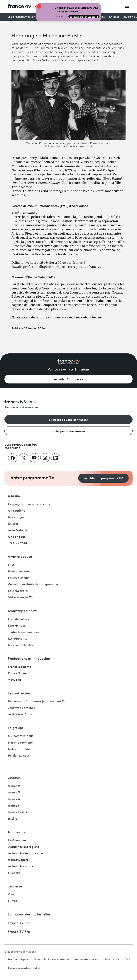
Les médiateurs (19, 578)
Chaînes (14, 778)
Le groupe (16, 727)
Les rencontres (18, 591)
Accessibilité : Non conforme (51, 959)
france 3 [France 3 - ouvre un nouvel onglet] (14, 793)
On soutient (16, 511)
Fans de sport (17, 626)
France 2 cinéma (20, 667)
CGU (127, 959)
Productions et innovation (29, 658)
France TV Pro (19, 931)
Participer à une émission (69, 431)
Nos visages (16, 517)
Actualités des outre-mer (26, 854)
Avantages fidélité (23, 611)
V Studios (15, 680)
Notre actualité (19, 749)
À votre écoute (20, 556)
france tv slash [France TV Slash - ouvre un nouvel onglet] (18, 812)
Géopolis (14, 873)
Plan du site (112, 959)
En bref (114, 17)
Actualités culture (21, 867)
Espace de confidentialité (24, 968)
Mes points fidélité (21, 645)
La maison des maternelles (29, 914)
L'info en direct (18, 841)
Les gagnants (18, 639)
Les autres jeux (20, 693)
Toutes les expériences (24, 632)
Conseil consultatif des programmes (33, 585)
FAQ (11, 565)
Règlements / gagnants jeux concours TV (37, 702)
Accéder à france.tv (68, 379)
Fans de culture (19, 619)
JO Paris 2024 (18, 543)
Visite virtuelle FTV (21, 598)
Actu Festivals (18, 531)
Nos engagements (21, 743)
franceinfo (16, 832)
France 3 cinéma (20, 673)
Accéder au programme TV (103, 478)
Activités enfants (20, 715)
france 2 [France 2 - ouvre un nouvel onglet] (14, 786)
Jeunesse (15, 886)
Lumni (12, 901)
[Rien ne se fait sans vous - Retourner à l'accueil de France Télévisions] (68, 405)
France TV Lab (19, 923)
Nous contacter (19, 572)
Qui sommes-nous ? (22, 736)
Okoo (12, 895)
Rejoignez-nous (19, 756)
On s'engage (17, 537)
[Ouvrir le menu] (127, 6)
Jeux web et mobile (22, 708)
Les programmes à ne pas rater (29, 17)
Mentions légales (18, 959)
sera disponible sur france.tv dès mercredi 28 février (57, 317)
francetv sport (18, 860)
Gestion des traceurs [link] (87, 959)
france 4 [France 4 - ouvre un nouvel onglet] (14, 799)
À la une (14, 496)
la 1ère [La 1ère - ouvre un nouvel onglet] (13, 819)
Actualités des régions (24, 847)
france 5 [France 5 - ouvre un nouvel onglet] (14, 806)
